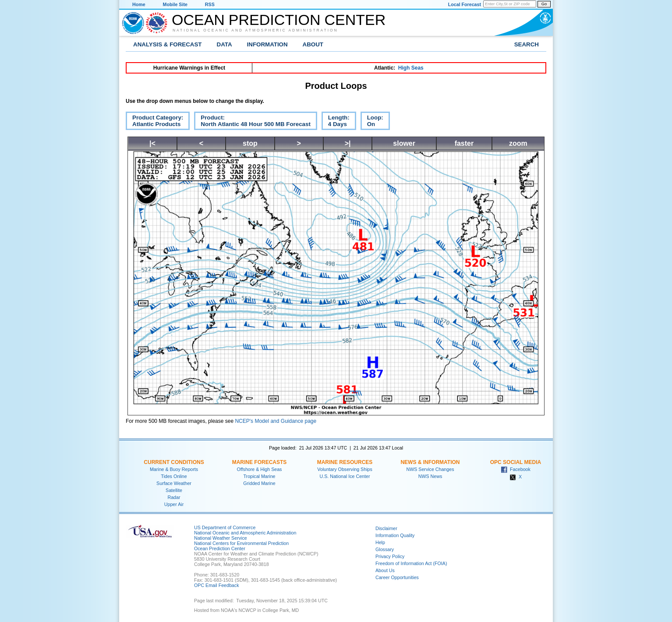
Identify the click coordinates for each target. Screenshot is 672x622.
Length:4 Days (336, 122)
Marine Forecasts (260, 462)
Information (267, 44)
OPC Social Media (516, 462)
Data (225, 44)
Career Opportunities (397, 577)
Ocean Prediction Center (279, 20)
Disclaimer (386, 528)
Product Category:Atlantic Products (154, 122)
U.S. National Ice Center (345, 476)
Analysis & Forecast (168, 44)
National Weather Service (221, 538)
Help (380, 542)
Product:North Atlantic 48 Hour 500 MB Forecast (252, 122)
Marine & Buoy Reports (174, 469)
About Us (385, 570)
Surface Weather (174, 483)
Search (527, 44)
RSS (210, 4)
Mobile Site (175, 4)
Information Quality (395, 535)
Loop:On (372, 122)
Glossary (385, 549)
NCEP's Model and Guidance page (276, 421)
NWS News (430, 476)
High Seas (411, 68)
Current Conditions (174, 462)
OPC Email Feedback (216, 585)
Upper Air (174, 504)
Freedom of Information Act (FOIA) (411, 563)
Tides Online (174, 476)
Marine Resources (345, 462)
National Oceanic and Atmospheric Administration (255, 30)
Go (544, 4)
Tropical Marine (259, 476)
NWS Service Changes (430, 469)
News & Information (430, 462)
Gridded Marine (259, 483)
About (313, 44)
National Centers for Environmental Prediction (241, 543)
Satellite (174, 490)
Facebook (516, 469)
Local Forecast (465, 4)
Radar (174, 497)
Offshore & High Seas (260, 469)
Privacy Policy (390, 556)
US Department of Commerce (225, 527)
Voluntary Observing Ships (345, 469)
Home (139, 4)
